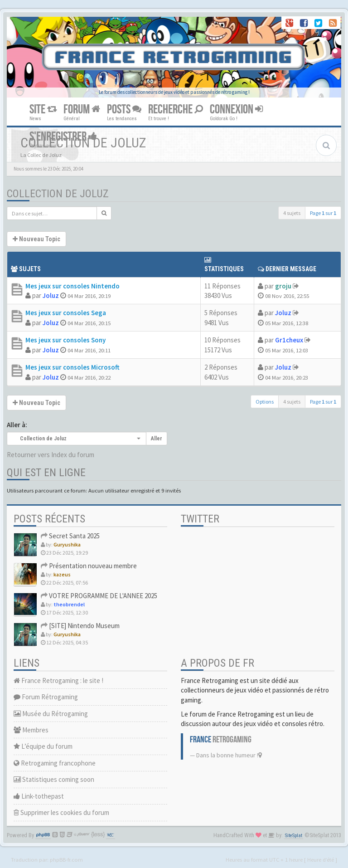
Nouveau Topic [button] (36, 239)
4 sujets (292, 213)
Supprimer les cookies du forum (61, 812)
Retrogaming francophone (55, 763)
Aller (157, 439)
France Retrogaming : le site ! (58, 680)
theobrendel (69, 604)
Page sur (323, 213)
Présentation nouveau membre (89, 566)
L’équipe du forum (43, 746)
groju (283, 286)
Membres (31, 730)
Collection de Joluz (58, 194)
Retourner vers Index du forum (51, 455)
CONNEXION (236, 110)
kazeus (62, 574)
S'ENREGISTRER (63, 137)
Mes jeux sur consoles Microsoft (72, 367)
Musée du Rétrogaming (51, 714)
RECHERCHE (176, 110)
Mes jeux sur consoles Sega (66, 313)
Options (265, 402)
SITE (43, 110)
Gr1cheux (289, 340)
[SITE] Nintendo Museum (80, 626)
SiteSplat (294, 836)
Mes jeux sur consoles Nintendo (72, 286)
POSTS (124, 110)
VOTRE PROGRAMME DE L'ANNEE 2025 (99, 596)
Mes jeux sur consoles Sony (65, 340)
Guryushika (67, 544)
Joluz (51, 295)
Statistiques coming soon (54, 779)
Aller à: (17, 425)
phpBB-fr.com (66, 859)
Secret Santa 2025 (70, 536)
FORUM (82, 110)
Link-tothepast (39, 796)
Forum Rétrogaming (46, 697)
